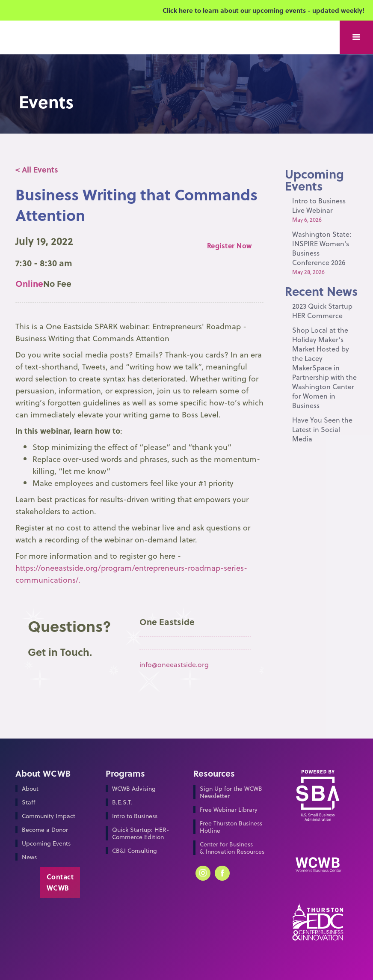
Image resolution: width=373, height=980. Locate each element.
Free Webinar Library (229, 809)
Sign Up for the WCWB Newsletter (231, 792)
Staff (28, 802)
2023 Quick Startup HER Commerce (322, 311)
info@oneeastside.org (174, 664)
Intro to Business (135, 816)
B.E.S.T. (122, 802)
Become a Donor (45, 830)
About (30, 788)
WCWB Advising (134, 788)
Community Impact (49, 816)
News (29, 857)
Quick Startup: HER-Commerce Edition (141, 833)
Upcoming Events (46, 843)
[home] (46, 8)
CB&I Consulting (135, 850)
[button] (356, 37)
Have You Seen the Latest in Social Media (322, 429)
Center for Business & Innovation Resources (232, 848)
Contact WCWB (60, 882)
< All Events (37, 170)
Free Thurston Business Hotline (231, 827)
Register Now (229, 246)
